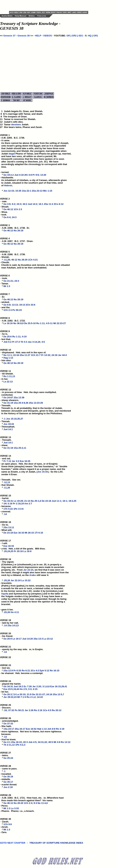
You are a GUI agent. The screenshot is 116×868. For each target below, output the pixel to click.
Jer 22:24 (28, 570)
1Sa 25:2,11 (20, 448)
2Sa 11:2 (49, 204)
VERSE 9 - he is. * (5, 334)
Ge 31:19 (8, 403)
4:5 (43, 342)
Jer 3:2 (16, 461)
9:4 (35, 803)
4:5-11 (49, 323)
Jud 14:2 (33, 204)
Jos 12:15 (9, 191)
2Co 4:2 (35, 671)
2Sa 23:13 (37, 191)
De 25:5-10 (30, 323)
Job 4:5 (33, 742)
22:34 (16, 355)
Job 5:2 (8, 342)
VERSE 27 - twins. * (6, 755)
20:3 (25, 742)
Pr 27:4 (16, 342)
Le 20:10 (21, 694)
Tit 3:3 (24, 342)
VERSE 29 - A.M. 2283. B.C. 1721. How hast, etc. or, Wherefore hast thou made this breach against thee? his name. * (32, 799)
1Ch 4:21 (33, 260)
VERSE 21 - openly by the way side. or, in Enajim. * (22, 649)
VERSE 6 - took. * (5, 278)
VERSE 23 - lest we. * (6, 668)
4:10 (24, 337)
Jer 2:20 (37, 686)
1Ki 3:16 (8, 504)
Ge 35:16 (8, 777)
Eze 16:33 (19, 533)
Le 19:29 (18, 501)
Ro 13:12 (66, 742)
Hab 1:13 (42, 729)
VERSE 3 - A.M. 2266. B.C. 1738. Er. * (15, 228)
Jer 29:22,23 (10, 697)
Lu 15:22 (26, 580)
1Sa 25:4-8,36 (21, 403)
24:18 (54, 355)
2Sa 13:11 (9, 527)
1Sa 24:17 (9, 729)
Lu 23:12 (48, 639)
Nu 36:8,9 (18, 323)
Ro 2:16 (38, 710)
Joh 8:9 (51, 729)
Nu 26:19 (18, 231)
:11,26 (7, 260)
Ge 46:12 (8, 209)
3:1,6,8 (46, 686)
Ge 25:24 (8, 758)
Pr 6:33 (17, 671)
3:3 (30, 689)
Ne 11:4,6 (43, 803)
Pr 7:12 (7, 461)
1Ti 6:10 (39, 533)
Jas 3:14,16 (34, 342)
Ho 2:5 (23, 689)
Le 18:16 (8, 323)
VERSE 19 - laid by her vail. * (9, 623)
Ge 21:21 (8, 281)
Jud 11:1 (56, 501)
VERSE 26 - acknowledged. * (9, 721)
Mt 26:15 (29, 533)
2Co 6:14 (59, 204)
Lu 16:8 (27, 551)
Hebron (8, 185)
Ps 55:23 (17, 310)
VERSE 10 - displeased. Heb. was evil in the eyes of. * (23, 352)
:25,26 (7, 580)
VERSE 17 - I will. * (6, 543)
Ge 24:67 (8, 398)
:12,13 (7, 482)
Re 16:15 (55, 671)
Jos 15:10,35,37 (15, 419)
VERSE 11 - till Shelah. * (7, 374)
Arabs (33, 575)
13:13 (15, 305)
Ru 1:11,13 (9, 376)
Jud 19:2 (18, 686)
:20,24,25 (8, 551)
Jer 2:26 (29, 710)
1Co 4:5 (47, 710)
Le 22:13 (8, 382)
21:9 (29, 694)
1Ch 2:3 (18, 209)
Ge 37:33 (8, 724)
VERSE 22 (5, 657)
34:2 (25, 204)
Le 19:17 (17, 639)
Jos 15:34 (43, 472)
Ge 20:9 (8, 639)
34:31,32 (42, 742)
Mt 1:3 (7, 286)
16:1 (41, 204)
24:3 (19, 204)
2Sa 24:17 (20, 729)
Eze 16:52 (31, 729)
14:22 (40, 697)
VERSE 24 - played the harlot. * (11, 684)
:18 (5, 710)
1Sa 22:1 (27, 191)
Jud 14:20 (28, 639)
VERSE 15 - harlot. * (6, 498)
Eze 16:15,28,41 (59, 686)
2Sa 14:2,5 (13, 625)
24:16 (49, 694)
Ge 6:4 (7, 217)
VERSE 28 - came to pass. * (9, 769)
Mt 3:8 (57, 742)
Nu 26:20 (23, 260)
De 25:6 (8, 337)
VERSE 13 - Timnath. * (6, 440)
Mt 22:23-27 (60, 323)
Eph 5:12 (44, 671)
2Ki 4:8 (28, 175)
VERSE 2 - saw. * (5, 201)
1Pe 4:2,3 (20, 745)
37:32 (11, 710)
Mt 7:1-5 (22, 697)
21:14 (27, 501)
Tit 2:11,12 (9, 745)
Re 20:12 (57, 710)
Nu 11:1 (8, 355)
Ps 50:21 (19, 710)
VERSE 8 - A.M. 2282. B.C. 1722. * (13, 321)
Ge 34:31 (8, 501)
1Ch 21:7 (36, 355)
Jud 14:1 (8, 429)
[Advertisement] (50, 5)
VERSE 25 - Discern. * (6, 708)
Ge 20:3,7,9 (10, 694)
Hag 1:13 (8, 358)
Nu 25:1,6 (36, 501)
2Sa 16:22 (16, 742)
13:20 (43, 175)
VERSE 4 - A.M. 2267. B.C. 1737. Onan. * (17, 241)
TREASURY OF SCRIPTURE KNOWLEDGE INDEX (57, 845)
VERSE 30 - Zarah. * (6, 822)
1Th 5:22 (8, 509)
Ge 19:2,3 (9, 175)
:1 (5, 419)
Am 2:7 (28, 504)
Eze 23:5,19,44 (11, 689)
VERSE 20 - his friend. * (7, 636)
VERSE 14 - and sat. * (6, 458)
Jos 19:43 (9, 424)
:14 (5, 514)
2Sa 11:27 (25, 355)
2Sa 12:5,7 (59, 694)
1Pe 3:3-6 (18, 509)
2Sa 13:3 (38, 639)
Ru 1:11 (40, 323)
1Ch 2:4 (28, 803)
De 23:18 (46, 501)
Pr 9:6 (36, 175)
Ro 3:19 (60, 729)
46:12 (14, 260)
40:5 (51, 742)
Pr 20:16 (18, 551)
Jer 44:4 (62, 355)
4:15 (35, 689)
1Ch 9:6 (8, 824)
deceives (16, 124)
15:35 (18, 191)
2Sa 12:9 (8, 671)
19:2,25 (72, 501)
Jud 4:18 (19, 175)
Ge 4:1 (7, 742)
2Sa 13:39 (19, 398)
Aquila (5, 594)
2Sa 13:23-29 (36, 403)
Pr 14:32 (46, 355)
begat (12, 154)
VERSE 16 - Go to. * (6, 525)
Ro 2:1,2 (31, 697)
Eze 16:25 (25, 461)
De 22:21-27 (38, 694)
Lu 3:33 (15, 808)
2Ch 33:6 (30, 305)
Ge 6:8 (7, 305)
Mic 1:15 (48, 191)
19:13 (22, 305)
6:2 (14, 204)
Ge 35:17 (8, 782)
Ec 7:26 (28, 686)
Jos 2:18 (8, 787)
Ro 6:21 (26, 671)
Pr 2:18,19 (18, 504)
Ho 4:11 (15, 612)
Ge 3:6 (7, 204)
